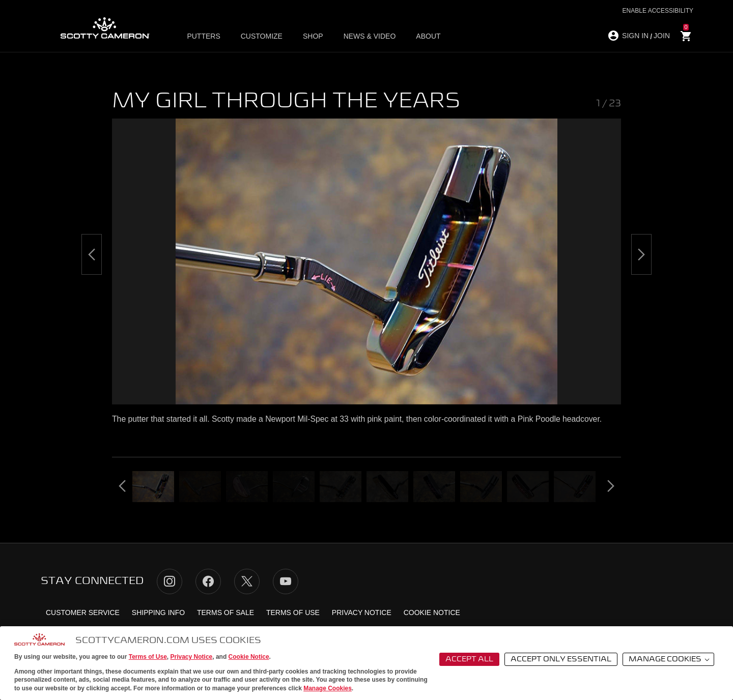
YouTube (286, 581)
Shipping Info (158, 612)
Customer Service (83, 612)
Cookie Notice (249, 657)
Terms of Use (148, 657)
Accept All (469, 659)
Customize (262, 36)
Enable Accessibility (658, 11)
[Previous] (92, 254)
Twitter (247, 581)
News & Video (370, 36)
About (428, 36)
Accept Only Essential (561, 659)
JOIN (662, 36)
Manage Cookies (328, 688)
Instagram (170, 581)
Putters (203, 36)
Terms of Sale (225, 612)
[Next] (641, 254)
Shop (313, 36)
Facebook (208, 581)
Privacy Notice (192, 657)
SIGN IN (635, 36)
